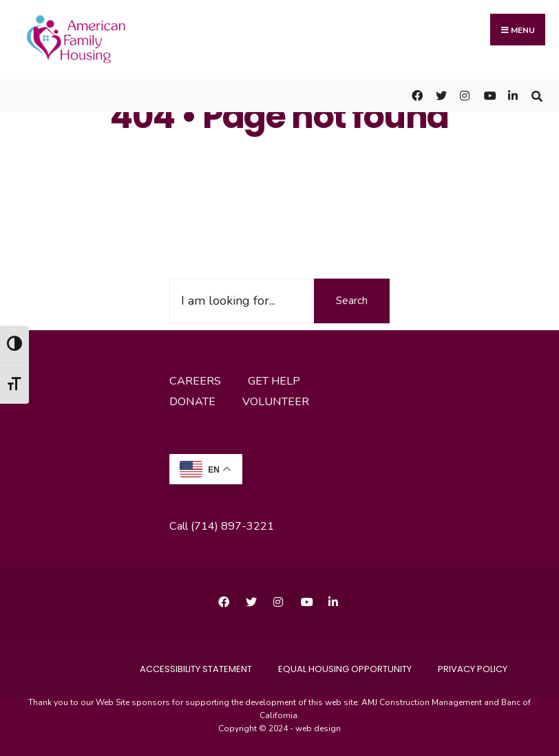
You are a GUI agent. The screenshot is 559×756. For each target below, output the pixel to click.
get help (274, 381)
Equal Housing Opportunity (345, 669)
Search (352, 301)
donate (192, 402)
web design (318, 728)
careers (195, 381)
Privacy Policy (473, 669)
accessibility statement (196, 669)
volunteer (276, 402)
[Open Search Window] (537, 95)
